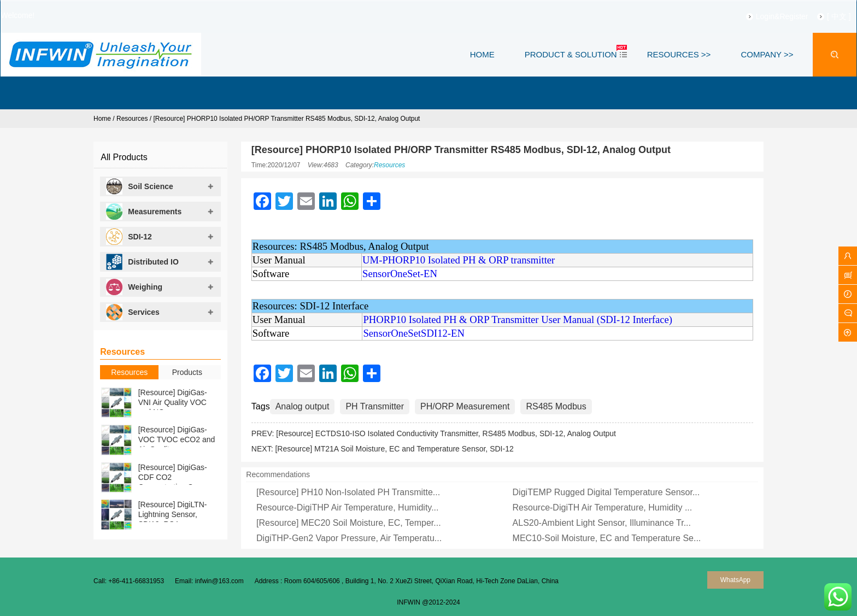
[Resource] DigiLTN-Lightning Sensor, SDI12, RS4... (173, 514)
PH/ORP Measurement (465, 406)
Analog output (303, 406)
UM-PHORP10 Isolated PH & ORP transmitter (459, 260)
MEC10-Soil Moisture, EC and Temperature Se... (607, 538)
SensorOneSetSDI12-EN (414, 333)
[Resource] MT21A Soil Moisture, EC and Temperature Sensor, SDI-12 (394, 449)
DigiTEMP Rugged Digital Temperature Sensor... (606, 492)
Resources (132, 119)
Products (187, 372)
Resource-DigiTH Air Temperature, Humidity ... (603, 508)
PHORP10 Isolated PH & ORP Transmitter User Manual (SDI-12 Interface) (518, 319)
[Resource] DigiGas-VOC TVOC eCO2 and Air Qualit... (177, 439)
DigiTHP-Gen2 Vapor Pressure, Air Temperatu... (349, 538)
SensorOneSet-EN (400, 274)
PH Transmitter (375, 406)
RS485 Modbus (556, 406)
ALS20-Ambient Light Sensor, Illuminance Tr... (602, 523)
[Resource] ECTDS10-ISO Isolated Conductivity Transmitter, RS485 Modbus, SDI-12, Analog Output (446, 433)
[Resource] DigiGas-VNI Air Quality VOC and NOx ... (173, 402)
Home (102, 119)
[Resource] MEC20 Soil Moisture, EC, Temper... (349, 523)
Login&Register (766, 16)
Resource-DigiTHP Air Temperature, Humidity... (347, 508)
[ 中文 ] (823, 16)
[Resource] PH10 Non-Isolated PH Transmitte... (348, 492)
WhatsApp (735, 580)
